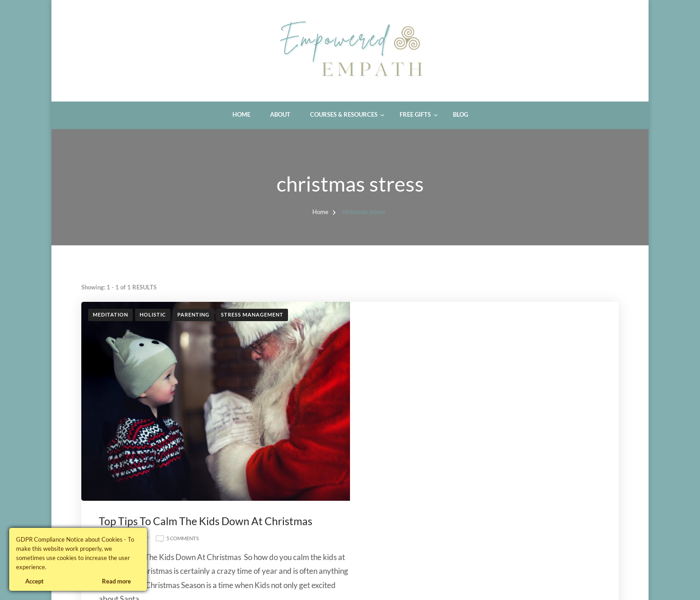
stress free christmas (456, 433)
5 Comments (452, 340)
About (280, 114)
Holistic (153, 314)
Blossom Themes (184, 582)
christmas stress (396, 433)
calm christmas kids (418, 419)
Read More (471, 500)
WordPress (265, 582)
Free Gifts (415, 114)
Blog (460, 114)
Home (241, 114)
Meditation (110, 314)
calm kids (467, 419)
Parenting (193, 314)
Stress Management (252, 314)
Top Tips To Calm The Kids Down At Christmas (475, 323)
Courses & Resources (344, 114)
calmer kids (565, 419)
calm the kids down (515, 419)
